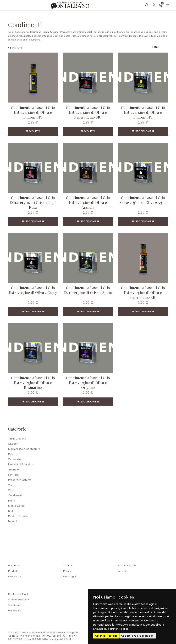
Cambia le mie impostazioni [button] (138, 636)
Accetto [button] (100, 636)
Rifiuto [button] (113, 636)
